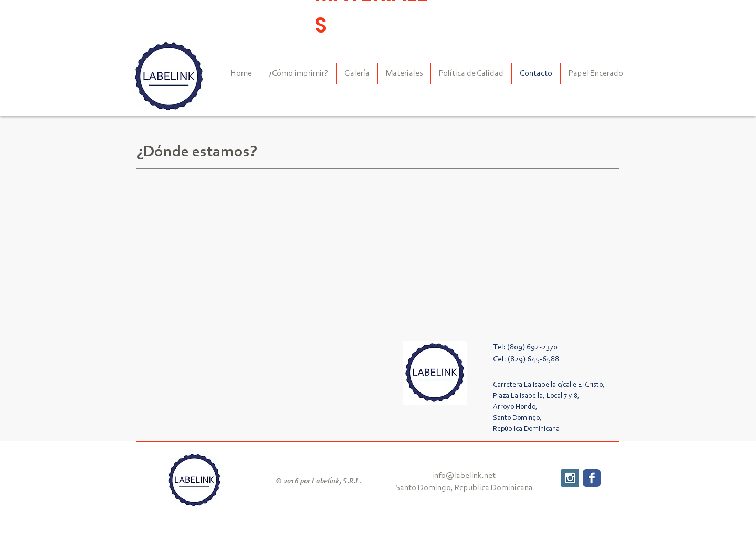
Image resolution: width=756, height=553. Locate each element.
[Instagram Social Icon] (570, 478)
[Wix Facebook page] (592, 478)
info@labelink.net (464, 476)
